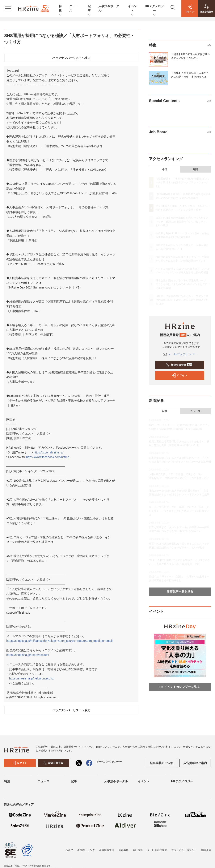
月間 (195, 169)
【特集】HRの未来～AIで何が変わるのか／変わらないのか (191, 56)
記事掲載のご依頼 (161, 763)
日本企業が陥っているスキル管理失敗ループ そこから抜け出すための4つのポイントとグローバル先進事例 (183, 284)
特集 (60, 9)
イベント (132, 9)
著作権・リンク (86, 850)
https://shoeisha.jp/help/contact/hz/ (32, 678)
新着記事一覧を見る (180, 592)
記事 (89, 9)
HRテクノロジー (154, 9)
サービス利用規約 (157, 850)
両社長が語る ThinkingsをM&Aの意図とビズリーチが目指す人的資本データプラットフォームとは (183, 182)
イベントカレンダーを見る (179, 687)
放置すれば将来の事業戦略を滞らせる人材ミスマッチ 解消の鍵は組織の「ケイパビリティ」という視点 (182, 222)
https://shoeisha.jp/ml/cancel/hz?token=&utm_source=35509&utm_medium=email (59, 641)
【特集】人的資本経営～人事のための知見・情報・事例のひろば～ (190, 75)
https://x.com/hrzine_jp (48, 452)
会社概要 (138, 850)
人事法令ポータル (116, 781)
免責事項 (123, 850)
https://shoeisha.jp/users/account (28, 655)
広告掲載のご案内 (195, 763)
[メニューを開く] (8, 8)
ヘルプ (69, 850)
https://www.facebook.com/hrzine (48, 457)
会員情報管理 (107, 850)
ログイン (179, 375)
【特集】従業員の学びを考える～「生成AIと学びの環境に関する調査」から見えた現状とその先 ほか (182, 300)
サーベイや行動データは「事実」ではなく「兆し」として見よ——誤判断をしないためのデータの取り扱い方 (179, 511)
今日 (165, 169)
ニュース (195, 411)
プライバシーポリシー (184, 850)
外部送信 (206, 850)
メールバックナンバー (180, 354)
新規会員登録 (179, 365)
